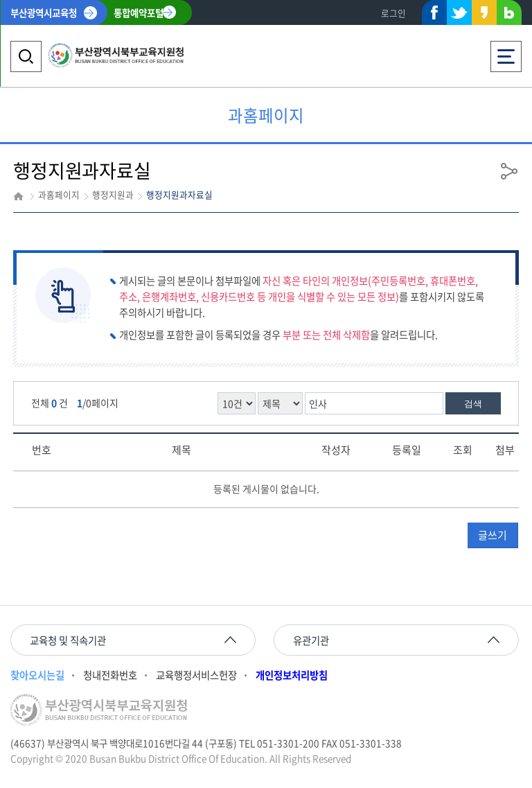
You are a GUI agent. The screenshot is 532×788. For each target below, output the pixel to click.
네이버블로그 (509, 15)
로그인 (393, 13)
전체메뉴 (506, 52)
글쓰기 (493, 535)
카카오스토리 (484, 15)
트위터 (459, 12)
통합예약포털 (139, 12)
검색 (473, 404)
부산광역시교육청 (44, 12)
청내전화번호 (110, 675)
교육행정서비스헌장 (196, 675)
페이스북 (434, 15)
